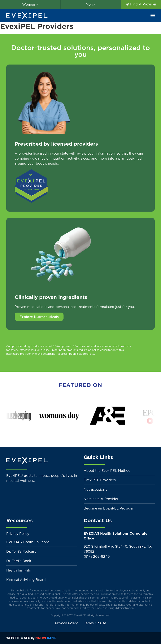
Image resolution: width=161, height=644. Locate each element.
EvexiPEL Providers (100, 480)
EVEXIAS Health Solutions (28, 542)
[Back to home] (27, 16)
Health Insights (19, 570)
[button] (153, 16)
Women (30, 4)
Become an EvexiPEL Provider (109, 508)
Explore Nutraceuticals (39, 317)
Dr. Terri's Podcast (21, 551)
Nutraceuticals (95, 489)
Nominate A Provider (101, 499)
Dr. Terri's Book (19, 561)
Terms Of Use (95, 623)
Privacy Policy (18, 534)
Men (91, 4)
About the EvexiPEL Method (107, 471)
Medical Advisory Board (26, 580)
